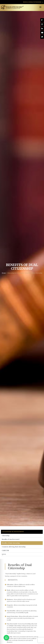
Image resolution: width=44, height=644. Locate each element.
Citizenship (6, 536)
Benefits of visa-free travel (11, 539)
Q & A (4, 554)
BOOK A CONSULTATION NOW (33, 2)
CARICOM (5, 551)
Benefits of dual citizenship (11, 543)
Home (4, 273)
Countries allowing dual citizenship (14, 547)
